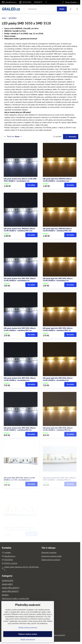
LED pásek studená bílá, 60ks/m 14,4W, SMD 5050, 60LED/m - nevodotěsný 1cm (20, 180)
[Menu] (77, 9)
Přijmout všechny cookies (28, 634)
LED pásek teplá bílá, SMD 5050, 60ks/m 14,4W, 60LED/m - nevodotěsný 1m (58, 280)
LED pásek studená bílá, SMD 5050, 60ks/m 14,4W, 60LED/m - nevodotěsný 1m (20, 280)
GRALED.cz (11, 9)
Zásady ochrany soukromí (56, 635)
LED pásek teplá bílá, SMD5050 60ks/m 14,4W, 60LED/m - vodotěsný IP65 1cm (57, 230)
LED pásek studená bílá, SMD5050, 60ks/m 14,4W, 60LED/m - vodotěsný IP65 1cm (19, 230)
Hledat (62, 9)
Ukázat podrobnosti (28, 640)
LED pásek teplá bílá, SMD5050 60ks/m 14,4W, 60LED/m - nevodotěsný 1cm (57, 180)
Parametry (71, 137)
